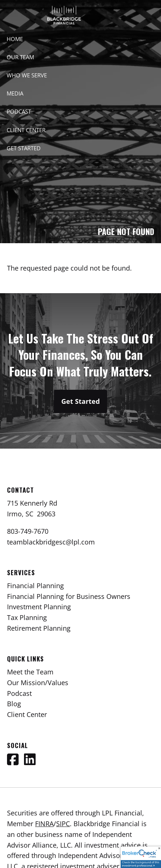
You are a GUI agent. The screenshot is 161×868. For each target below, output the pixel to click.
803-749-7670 (28, 531)
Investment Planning (39, 607)
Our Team (20, 57)
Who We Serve (27, 75)
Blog (14, 704)
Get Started (24, 148)
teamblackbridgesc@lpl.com (51, 542)
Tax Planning (27, 617)
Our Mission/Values (38, 683)
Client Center (26, 130)
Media (15, 93)
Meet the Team (30, 672)
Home (15, 39)
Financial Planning (35, 586)
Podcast (19, 111)
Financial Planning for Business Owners (69, 596)
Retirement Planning (39, 628)
